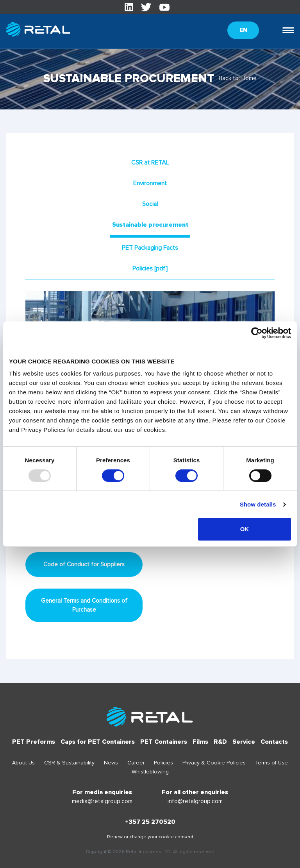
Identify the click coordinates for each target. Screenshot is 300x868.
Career (136, 763)
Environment (150, 183)
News (111, 763)
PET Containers (164, 742)
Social (150, 204)
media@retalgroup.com (102, 801)
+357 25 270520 (150, 822)
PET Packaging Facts (150, 248)
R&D (220, 742)
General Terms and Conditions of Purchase (84, 605)
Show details (258, 504)
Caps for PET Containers (98, 742)
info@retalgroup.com (195, 801)
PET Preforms (34, 742)
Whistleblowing (150, 772)
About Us (23, 763)
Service (244, 742)
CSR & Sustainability (69, 763)
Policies (163, 763)
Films (200, 742)
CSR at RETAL (150, 163)
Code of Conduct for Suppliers (84, 564)
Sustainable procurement (150, 225)
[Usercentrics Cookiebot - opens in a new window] (257, 333)
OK (245, 529)
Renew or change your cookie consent (150, 837)
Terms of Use (271, 763)
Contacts (274, 742)
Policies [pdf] (150, 268)
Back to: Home (238, 78)
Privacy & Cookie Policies (214, 763)
